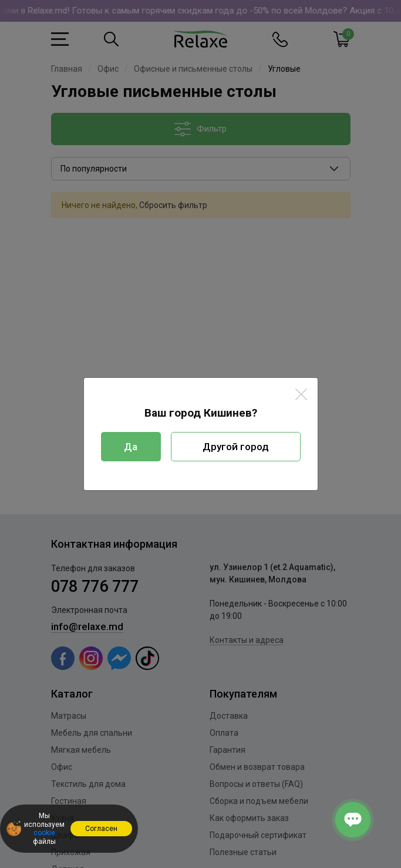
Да (131, 447)
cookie (44, 833)
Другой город (236, 447)
